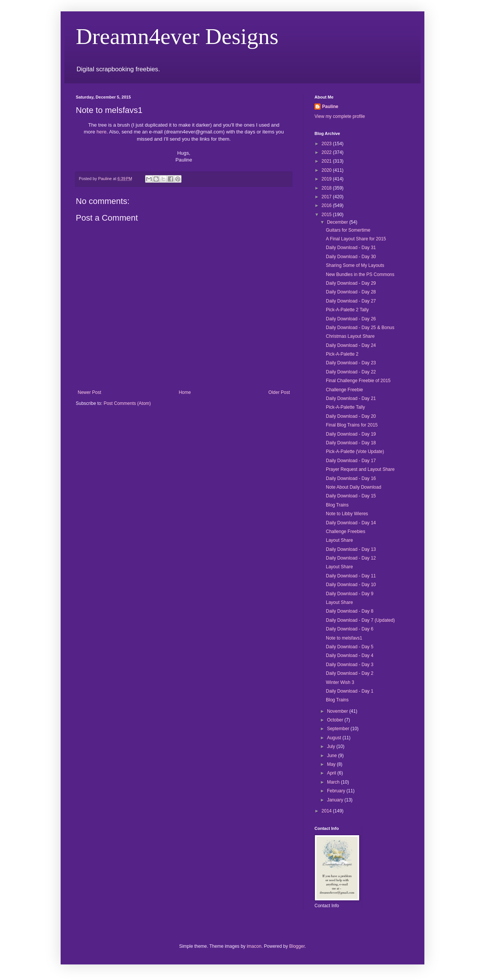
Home (185, 392)
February (337, 791)
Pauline (330, 107)
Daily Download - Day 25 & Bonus (360, 328)
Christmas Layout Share (350, 336)
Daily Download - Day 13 (351, 549)
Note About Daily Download (354, 487)
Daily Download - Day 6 (350, 629)
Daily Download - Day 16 (351, 478)
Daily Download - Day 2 (350, 673)
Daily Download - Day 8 (350, 611)
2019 (327, 179)
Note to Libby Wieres (347, 514)
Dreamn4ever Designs (177, 36)
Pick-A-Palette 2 (342, 354)
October (336, 720)
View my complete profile (340, 116)
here (102, 132)
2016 (327, 205)
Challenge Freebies (346, 532)
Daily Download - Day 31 (351, 248)
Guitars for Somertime (348, 230)
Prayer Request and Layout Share (360, 469)
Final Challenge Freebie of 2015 (358, 381)
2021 (327, 161)
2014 (327, 811)
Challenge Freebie (344, 390)
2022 (327, 152)
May (332, 764)
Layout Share (339, 540)
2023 (327, 144)
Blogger (297, 946)
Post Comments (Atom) (127, 403)
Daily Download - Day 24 (351, 345)
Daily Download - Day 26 (351, 319)
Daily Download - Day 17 (351, 461)
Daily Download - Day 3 (350, 665)
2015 (327, 215)
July (332, 746)
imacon (254, 946)
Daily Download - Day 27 (351, 301)
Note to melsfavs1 (344, 638)
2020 (327, 170)
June (332, 756)
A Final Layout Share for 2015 (356, 239)
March (334, 782)
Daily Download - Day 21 (351, 398)
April (332, 773)
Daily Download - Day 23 (351, 363)
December (338, 222)
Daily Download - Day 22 (351, 372)
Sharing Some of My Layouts (355, 265)
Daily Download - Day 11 (351, 576)
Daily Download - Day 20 (351, 416)
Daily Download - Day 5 (350, 647)
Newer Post (89, 392)
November (338, 711)
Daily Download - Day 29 (351, 283)
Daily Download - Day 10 (351, 585)
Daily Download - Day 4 (350, 655)
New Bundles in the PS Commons (360, 274)
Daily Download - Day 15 (351, 496)
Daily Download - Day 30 (351, 257)
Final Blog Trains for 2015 (352, 425)
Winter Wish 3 (340, 682)
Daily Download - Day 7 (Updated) (360, 620)
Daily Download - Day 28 (351, 292)
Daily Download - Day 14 (351, 523)
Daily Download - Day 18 (351, 443)
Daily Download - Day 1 (350, 691)
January (336, 800)
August (335, 738)
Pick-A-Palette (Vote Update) (355, 452)
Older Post (279, 392)
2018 (327, 188)
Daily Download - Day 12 (351, 558)
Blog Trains (337, 505)
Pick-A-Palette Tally (345, 407)
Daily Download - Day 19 (351, 434)
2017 (327, 197)
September (339, 729)
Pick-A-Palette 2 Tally (347, 310)
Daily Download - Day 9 (350, 594)
